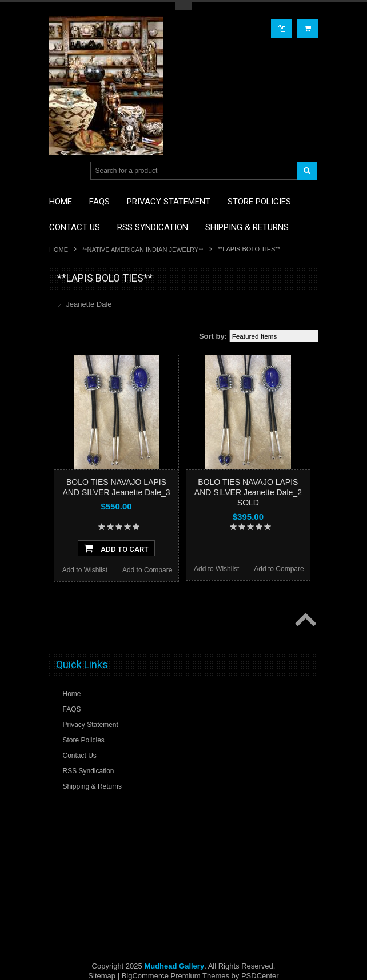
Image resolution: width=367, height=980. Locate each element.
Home (59, 250)
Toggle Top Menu (183, 6)
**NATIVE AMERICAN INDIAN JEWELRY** (143, 250)
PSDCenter (260, 976)
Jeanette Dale (89, 304)
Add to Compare (147, 570)
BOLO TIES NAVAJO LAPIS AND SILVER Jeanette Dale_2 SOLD (248, 492)
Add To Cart (116, 548)
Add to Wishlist (85, 570)
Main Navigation (59, 171)
